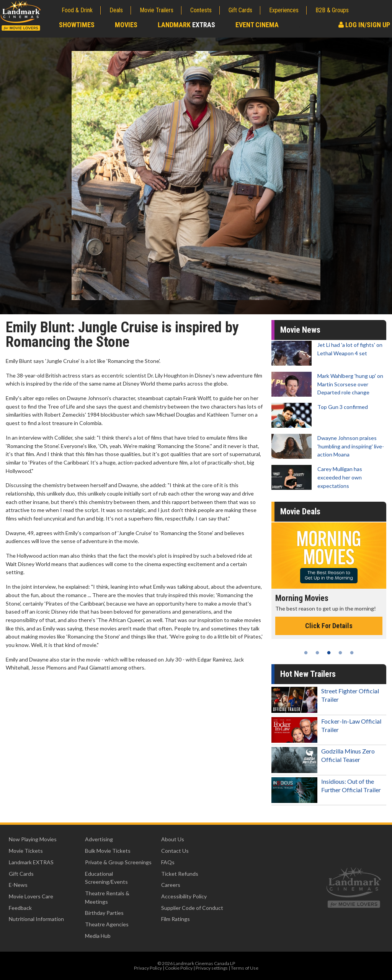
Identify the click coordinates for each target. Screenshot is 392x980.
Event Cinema (257, 25)
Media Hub (98, 936)
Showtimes (77, 25)
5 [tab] (352, 653)
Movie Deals (300, 511)
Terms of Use (245, 968)
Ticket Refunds (180, 874)
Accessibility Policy (184, 896)
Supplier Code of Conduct (192, 908)
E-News (18, 885)
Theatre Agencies (107, 924)
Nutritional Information (36, 919)
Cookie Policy (179, 968)
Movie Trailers (157, 10)
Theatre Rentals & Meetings (107, 897)
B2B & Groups (332, 10)
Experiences (284, 10)
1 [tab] (306, 653)
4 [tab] (340, 653)
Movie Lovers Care (31, 896)
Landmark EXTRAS (31, 862)
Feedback (20, 908)
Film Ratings (176, 919)
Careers (171, 885)
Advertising (99, 839)
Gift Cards (240, 10)
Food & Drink (77, 10)
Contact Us (175, 851)
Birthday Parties (104, 913)
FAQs (168, 862)
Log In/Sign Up (364, 25)
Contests (201, 10)
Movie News (300, 330)
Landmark (186, 25)
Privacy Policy (148, 968)
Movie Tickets (26, 851)
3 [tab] (329, 653)
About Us (173, 839)
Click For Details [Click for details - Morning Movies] (329, 626)
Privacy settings (212, 968)
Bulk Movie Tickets (108, 851)
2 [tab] (317, 653)
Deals (116, 10)
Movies (126, 25)
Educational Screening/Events (106, 878)
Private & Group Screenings (118, 862)
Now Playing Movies (33, 839)
